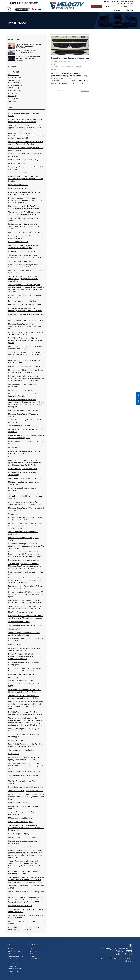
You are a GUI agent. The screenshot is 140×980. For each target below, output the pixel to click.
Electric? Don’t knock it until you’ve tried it (25, 366)
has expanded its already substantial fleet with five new (25, 842)
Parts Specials (13, 964)
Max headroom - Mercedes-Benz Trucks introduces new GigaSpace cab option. (24, 207)
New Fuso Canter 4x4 (35, 791)
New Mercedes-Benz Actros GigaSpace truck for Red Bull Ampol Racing (26, 640)
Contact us (126, 7)
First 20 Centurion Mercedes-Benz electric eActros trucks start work (25, 649)
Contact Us (34, 944)
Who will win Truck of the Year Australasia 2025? (25, 685)
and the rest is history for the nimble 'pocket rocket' (26, 893)
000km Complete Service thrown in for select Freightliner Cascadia (24, 634)
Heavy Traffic (14, 754)
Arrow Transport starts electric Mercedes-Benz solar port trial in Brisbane (25, 669)
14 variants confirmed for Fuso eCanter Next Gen (26, 316)
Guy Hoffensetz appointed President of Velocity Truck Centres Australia (24, 928)
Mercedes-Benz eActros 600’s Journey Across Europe (23, 415)
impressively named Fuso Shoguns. (22, 847)
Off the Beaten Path (16, 791)
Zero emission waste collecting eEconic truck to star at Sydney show (24, 193)
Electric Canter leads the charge (21, 390)
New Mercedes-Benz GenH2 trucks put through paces (24, 664)
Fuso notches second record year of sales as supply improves (26, 149)
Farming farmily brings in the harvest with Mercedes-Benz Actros (25, 348)
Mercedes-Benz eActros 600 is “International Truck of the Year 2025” (26, 509)
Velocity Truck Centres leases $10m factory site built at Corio (25, 362)
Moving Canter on (15, 740)
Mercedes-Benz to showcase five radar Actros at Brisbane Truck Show (24, 679)
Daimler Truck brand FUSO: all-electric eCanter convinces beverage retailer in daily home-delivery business (26, 656)
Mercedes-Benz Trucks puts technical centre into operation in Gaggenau (26, 437)
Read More (85, 91)
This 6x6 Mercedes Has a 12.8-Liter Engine (25, 625)
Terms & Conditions (15, 969)
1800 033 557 (128, 4)
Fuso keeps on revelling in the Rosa (22, 301)
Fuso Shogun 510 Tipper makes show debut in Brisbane (26, 168)
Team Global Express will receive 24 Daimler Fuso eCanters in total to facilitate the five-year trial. (26, 355)
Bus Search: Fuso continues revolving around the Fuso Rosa (23, 873)
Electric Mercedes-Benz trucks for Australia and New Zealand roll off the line (26, 143)
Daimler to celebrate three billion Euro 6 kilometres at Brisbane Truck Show (24, 691)
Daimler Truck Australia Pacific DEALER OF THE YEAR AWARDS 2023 (26, 333)
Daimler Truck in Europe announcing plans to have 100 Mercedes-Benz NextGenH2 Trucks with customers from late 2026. (25, 900)
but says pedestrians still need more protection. (23, 385)
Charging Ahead (15, 674)
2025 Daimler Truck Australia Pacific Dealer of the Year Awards (26, 911)
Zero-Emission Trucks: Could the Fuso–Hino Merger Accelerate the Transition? (26, 745)
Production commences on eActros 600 (24, 560)
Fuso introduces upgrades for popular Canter (23, 539)
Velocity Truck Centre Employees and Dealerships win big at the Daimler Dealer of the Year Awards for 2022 (26, 136)
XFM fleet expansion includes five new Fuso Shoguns (26, 807)
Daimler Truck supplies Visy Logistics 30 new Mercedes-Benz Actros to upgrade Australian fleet (26, 797)
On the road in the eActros (19, 622)
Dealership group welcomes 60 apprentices (26, 787)
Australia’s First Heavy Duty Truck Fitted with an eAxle (24, 421)
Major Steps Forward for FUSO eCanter (24, 410)
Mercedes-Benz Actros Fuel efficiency (23, 160)
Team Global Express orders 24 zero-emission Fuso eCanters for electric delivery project (26, 340)
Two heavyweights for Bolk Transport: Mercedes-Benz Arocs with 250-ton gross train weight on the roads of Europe (25, 566)
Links (10, 944)
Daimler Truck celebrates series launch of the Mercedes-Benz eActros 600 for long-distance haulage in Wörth (25, 580)
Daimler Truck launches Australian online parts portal (25, 296)
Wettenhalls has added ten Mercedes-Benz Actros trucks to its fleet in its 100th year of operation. (25, 766)
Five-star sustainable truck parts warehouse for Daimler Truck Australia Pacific (26, 371)
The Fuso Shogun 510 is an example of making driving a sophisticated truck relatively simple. (23, 279)
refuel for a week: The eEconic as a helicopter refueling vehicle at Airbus (26, 519)
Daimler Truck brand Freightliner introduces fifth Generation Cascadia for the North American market (26, 526)
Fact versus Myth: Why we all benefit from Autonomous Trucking (25, 587)
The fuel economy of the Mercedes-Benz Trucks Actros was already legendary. (24, 213)
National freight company (19, 834)
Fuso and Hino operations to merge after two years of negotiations (25, 730)
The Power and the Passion (19, 426)
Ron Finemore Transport (18, 242)
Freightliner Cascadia (17, 163)
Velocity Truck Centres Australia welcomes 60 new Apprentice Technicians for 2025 (25, 607)
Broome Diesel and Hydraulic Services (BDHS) (24, 115)
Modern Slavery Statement (14, 972)
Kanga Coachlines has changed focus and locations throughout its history (25, 266)
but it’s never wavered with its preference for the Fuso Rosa (26, 272)
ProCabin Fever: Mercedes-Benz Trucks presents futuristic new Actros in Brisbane (25, 713)
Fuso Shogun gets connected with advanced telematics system (26, 237)
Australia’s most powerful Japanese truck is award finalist (26, 155)
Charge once (13, 514)
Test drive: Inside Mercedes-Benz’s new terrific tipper (24, 736)
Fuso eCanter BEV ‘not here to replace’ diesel (26, 320)
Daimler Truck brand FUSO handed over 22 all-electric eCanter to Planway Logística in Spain (25, 594)
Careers (97, 7)
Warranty (11, 954)
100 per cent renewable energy (21, 818)
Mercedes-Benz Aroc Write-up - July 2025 (25, 772)
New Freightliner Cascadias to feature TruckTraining (23, 474)
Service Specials (14, 951)
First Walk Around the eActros (20, 612)
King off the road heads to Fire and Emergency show (22, 489)
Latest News (34, 959)
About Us (33, 951)
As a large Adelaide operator (20, 261)
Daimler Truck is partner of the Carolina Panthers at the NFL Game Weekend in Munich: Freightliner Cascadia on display (24, 554)
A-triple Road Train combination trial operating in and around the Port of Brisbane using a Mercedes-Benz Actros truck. (24, 864)
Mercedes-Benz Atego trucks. (20, 803)
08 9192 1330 (123, 954)
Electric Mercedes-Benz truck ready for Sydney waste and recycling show (24, 759)
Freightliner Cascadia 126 (18, 185)
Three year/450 (14, 629)
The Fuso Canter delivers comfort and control (23, 782)
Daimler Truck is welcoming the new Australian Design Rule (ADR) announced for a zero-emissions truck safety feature (26, 378)
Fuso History (13, 457)
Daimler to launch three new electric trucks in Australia (26, 431)
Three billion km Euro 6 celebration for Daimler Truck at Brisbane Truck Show (24, 697)
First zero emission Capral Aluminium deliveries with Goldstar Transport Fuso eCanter (24, 226)
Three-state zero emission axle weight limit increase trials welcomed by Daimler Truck (25, 256)
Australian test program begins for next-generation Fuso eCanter (24, 219)
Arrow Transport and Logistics (20, 173)
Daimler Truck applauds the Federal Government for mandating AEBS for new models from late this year (25, 200)
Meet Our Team (35, 954)
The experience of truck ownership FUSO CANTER (25, 776)
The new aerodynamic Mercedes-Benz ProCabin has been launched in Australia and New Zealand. (26, 828)
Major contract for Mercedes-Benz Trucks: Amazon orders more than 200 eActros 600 (26, 601)
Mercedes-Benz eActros (18, 188)
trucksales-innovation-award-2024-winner (25, 305)
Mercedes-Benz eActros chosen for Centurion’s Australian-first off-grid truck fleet (25, 326)
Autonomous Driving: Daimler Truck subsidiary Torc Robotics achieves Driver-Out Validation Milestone (26, 546)
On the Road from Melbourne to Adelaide (25, 478)
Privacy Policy (13, 966)
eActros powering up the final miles (23, 469)
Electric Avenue (14, 447)
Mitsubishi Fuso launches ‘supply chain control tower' (24, 483)
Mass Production (15, 645)
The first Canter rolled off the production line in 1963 (26, 887)
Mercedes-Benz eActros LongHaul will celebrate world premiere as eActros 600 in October (26, 179)
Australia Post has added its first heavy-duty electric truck (26, 813)
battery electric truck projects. (20, 822)
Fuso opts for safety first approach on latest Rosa (26, 573)
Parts (117, 10)
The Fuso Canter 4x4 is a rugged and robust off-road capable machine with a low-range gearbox (26, 496)
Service (106, 10)
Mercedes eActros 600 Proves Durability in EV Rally (25, 443)
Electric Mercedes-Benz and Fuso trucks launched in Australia (24, 395)
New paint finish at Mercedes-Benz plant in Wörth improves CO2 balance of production (26, 617)
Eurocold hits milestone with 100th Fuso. (25, 232)
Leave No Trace (29, 674)
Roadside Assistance (16, 956)
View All (42, 67)
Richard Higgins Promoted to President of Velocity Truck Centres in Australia (25, 121)
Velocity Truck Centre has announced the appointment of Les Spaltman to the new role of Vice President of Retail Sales (25, 128)
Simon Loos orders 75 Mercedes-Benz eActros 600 (23, 533)
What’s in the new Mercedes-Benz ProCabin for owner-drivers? (26, 917)
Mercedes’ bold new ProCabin (20, 906)
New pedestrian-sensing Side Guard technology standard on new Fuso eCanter (25, 310)
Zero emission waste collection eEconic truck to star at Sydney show (24, 452)
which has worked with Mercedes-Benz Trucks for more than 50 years (24, 247)
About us (111, 7)
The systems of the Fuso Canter (21, 750)
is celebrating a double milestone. (22, 251)
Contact (129, 10)
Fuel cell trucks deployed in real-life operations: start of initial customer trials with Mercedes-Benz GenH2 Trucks (25, 463)
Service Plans (13, 959)
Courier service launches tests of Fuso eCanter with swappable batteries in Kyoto (25, 503)
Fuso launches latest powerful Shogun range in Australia (26, 922)
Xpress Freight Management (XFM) (22, 837)
